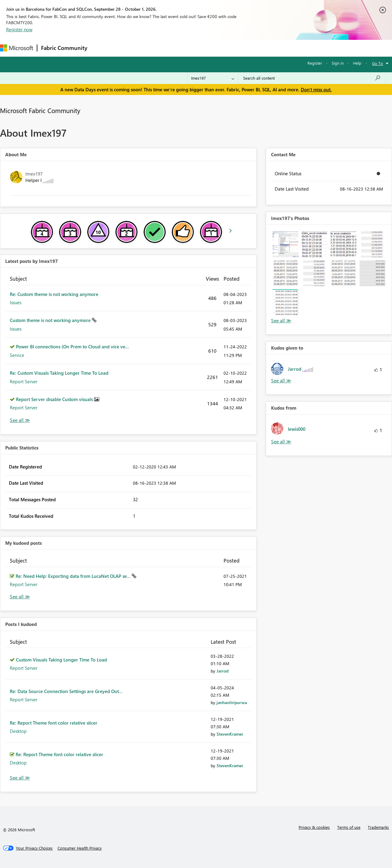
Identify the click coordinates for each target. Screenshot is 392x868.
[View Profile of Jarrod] (222, 671)
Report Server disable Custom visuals (55, 399)
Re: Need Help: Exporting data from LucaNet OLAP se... (74, 576)
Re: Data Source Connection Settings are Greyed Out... (66, 691)
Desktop (18, 731)
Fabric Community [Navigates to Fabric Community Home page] (64, 48)
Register (315, 63)
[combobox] (312, 78)
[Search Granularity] (213, 78)
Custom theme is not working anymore (51, 320)
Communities (181, 48)
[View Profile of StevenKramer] (230, 734)
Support (257, 48)
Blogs (208, 48)
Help (357, 63)
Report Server (24, 381)
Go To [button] (378, 63)
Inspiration (128, 48)
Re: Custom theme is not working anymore (54, 294)
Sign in (338, 63)
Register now (19, 29)
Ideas (153, 48)
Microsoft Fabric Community (40, 110)
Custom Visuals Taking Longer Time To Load (61, 660)
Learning (232, 48)
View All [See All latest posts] (20, 420)
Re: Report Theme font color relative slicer (54, 723)
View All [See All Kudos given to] (281, 381)
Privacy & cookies (314, 827)
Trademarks (378, 827)
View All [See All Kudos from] (281, 442)
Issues (16, 302)
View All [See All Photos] (281, 321)
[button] (285, 244)
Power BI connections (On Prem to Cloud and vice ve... (72, 347)
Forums (101, 48)
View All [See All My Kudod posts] (20, 597)
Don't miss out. (316, 89)
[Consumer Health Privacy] (80, 848)
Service (17, 355)
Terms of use (349, 827)
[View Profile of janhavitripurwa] (232, 702)
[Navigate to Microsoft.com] (17, 48)
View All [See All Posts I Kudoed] (20, 778)
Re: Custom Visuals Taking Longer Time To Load (59, 373)
